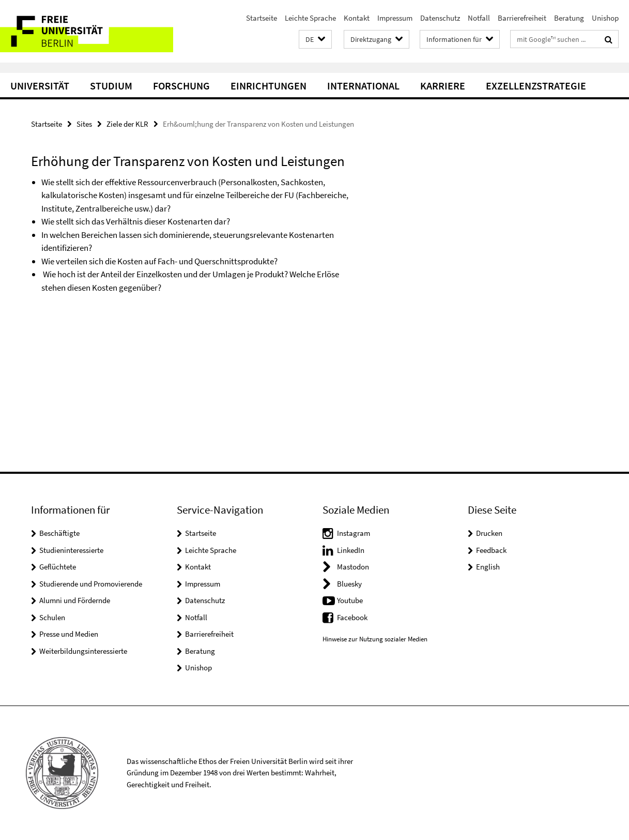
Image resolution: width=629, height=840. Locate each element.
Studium (111, 86)
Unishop (605, 18)
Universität (40, 86)
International (363, 86)
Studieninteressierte (71, 550)
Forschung (181, 86)
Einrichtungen (269, 86)
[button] (315, 40)
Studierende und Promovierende (91, 584)
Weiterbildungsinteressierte (83, 651)
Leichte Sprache (310, 18)
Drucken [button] (489, 533)
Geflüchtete (58, 567)
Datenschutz (440, 18)
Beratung (569, 18)
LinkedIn (351, 550)
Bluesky (349, 584)
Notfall (479, 18)
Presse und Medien (69, 634)
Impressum (395, 18)
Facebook (352, 617)
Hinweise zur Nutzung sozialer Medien (375, 639)
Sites (84, 124)
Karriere (443, 86)
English (488, 567)
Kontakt (357, 18)
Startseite (262, 18)
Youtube (350, 600)
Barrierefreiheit (522, 18)
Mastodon (353, 567)
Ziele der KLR (127, 124)
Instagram (354, 533)
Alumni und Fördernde (75, 600)
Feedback (491, 550)
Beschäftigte (59, 533)
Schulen (52, 617)
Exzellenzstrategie (536, 86)
